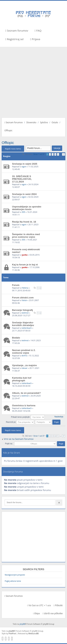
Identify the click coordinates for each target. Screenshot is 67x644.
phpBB (22, 624)
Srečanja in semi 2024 (24, 194)
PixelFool (12, 633)
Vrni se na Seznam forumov (19, 439)
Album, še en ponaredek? (26, 393)
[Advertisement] (33, 82)
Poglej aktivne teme (13, 581)
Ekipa (36, 613)
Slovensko (31, 122)
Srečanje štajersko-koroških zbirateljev (23, 324)
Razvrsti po (20, 422)
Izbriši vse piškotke (53, 613)
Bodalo (16, 338)
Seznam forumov (17, 30)
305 (23, 212)
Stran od (39, 154)
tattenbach (27, 328)
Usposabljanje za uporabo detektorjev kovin (27, 208)
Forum (16, 285)
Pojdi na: (9, 444)
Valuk (24, 300)
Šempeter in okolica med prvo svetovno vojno (26, 236)
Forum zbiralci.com (23, 298)
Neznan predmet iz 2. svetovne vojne (24, 352)
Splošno (44, 122)
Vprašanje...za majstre (24, 365)
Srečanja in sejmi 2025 (25, 164)
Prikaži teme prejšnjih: (28, 417)
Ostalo (55, 122)
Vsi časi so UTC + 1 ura (39, 605)
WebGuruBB (34, 633)
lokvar (25, 368)
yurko (25, 255)
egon (24, 166)
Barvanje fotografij (22, 310)
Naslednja (59, 417)
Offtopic (8, 130)
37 (63, 154)
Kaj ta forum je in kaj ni (25, 265)
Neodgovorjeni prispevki (15, 575)
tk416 (24, 356)
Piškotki (58, 605)
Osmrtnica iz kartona (24, 405)
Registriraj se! (14, 39)
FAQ (38, 30)
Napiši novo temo (13, 149)
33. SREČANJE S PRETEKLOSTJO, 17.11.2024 (22, 179)
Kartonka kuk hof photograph (22, 379)
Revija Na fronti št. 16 (24, 222)
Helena (25, 288)
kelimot (25, 313)
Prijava (35, 39)
